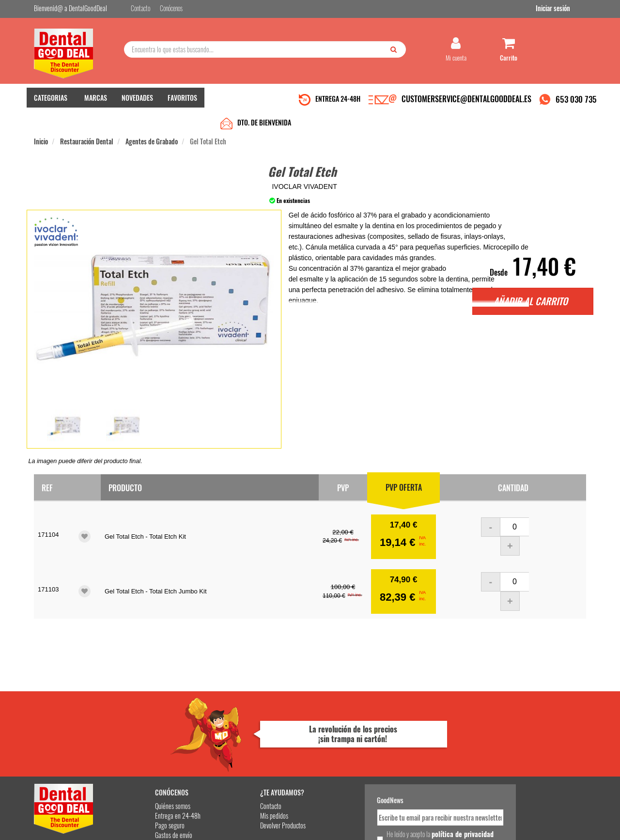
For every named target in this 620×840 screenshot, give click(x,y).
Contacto (233, 721)
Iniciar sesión (569, 9)
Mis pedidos (237, 731)
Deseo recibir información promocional (381, 771)
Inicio (41, 122)
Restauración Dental (87, 122)
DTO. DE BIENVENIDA (264, 103)
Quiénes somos (146, 721)
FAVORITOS (182, 102)
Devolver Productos (246, 740)
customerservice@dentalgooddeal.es (340, 825)
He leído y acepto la (377, 754)
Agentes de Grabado (152, 122)
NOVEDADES (137, 102)
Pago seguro (143, 740)
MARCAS (96, 102)
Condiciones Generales (429, 825)
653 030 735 (576, 103)
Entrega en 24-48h (151, 731)
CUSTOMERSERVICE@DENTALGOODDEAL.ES (466, 103)
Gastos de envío (147, 750)
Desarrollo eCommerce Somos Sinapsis (70, 831)
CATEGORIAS (51, 102)
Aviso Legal (390, 825)
